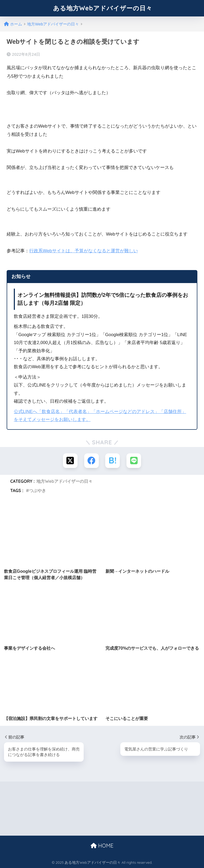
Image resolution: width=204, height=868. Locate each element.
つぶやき (37, 491)
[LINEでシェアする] (134, 461)
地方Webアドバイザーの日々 (64, 481)
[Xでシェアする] (70, 461)
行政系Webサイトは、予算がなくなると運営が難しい (84, 251)
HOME (102, 846)
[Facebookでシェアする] (92, 461)
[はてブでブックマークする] (112, 461)
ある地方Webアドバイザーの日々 (103, 8)
